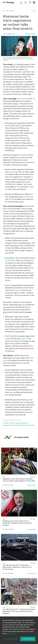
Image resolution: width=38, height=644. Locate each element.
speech (24, 99)
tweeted (12, 172)
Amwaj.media (30, 34)
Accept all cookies (28, 639)
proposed (18, 290)
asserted (24, 339)
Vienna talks (15, 425)
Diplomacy (11, 34)
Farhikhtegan (10, 260)
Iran (4, 34)
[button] (21, 3)
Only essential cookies (11, 639)
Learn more (12, 634)
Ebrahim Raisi (14, 423)
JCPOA (6, 423)
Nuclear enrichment (27, 425)
